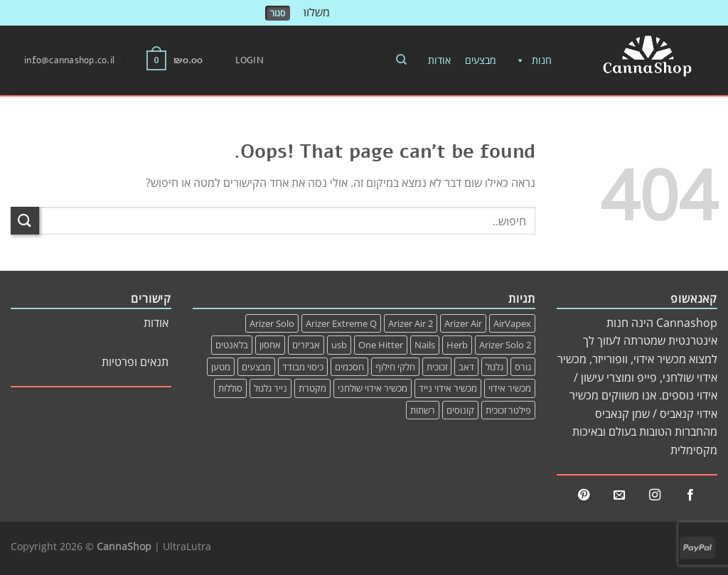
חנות (531, 60)
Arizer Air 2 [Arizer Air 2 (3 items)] (411, 323)
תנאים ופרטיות (135, 362)
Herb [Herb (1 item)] (457, 345)
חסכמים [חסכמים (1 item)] (349, 367)
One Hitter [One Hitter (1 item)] (381, 345)
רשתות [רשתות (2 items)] (423, 410)
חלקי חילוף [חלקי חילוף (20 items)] (395, 367)
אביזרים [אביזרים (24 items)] (306, 345)
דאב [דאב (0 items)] (466, 367)
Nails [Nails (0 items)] (425, 345)
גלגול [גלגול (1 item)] (494, 367)
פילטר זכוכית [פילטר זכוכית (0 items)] (508, 410)
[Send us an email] (619, 495)
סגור (278, 13)
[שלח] (25, 221)
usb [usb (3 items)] (339, 345)
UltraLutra (187, 546)
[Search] (401, 60)
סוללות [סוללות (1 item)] (230, 388)
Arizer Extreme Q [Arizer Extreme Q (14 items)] (341, 323)
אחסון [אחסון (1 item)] (270, 345)
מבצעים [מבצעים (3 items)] (256, 367)
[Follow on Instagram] (655, 495)
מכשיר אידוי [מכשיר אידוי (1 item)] (510, 388)
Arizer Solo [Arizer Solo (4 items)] (272, 323)
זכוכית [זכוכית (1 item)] (437, 367)
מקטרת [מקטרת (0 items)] (312, 388)
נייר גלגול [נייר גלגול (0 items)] (271, 388)
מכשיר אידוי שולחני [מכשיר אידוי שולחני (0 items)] (373, 388)
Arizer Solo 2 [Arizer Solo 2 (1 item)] (505, 345)
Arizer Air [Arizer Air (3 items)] (463, 323)
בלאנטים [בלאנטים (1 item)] (232, 345)
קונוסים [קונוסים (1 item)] (460, 410)
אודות (439, 60)
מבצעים (481, 60)
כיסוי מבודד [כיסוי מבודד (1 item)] (303, 367)
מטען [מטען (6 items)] (221, 367)
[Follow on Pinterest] (584, 495)
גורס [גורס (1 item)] (523, 367)
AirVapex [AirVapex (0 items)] (512, 323)
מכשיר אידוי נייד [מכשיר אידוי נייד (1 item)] (448, 388)
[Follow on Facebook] (690, 495)
